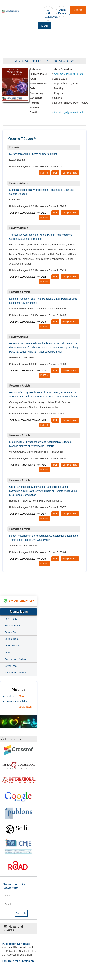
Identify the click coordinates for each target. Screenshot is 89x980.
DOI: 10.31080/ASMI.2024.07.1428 (28, 559)
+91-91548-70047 (21, 601)
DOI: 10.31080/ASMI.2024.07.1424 (28, 371)
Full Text (44, 173)
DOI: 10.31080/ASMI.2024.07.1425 (28, 420)
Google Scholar (70, 173)
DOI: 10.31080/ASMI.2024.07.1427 (28, 514)
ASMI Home (11, 619)
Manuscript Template (15, 673)
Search (78, 10)
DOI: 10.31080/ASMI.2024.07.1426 (28, 465)
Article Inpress (12, 646)
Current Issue (12, 639)
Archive (8, 652)
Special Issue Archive (16, 659)
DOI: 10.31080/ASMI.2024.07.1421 (28, 213)
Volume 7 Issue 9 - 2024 (68, 74)
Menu (44, 26)
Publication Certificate (16, 944)
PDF (55, 173)
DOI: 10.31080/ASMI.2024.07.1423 (28, 322)
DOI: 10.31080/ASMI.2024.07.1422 (28, 277)
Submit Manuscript (65, 12)
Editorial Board (12, 625)
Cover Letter (11, 666)
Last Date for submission (18, 961)
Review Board (12, 632)
